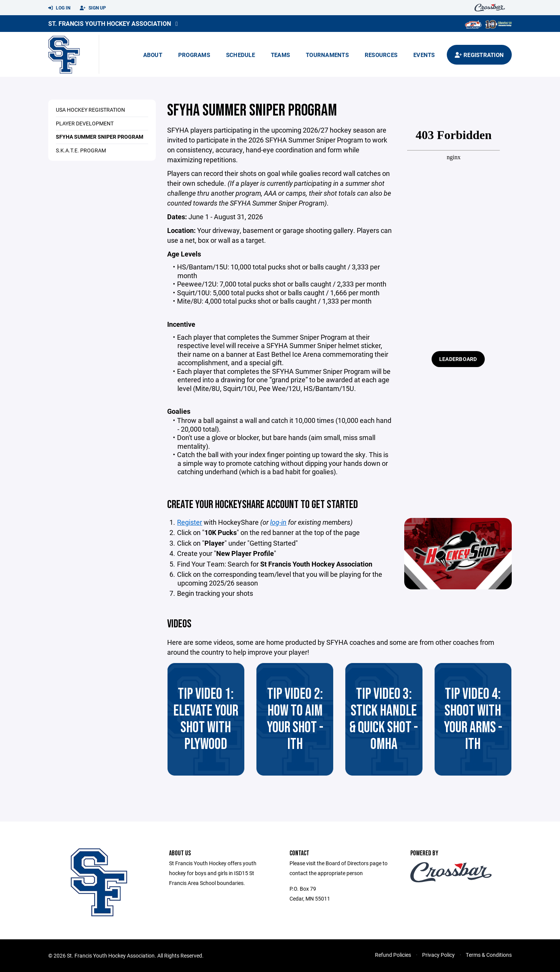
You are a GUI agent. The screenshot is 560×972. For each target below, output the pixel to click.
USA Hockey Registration (90, 110)
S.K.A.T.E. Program (81, 150)
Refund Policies (393, 955)
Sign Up (93, 8)
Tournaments (327, 55)
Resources (381, 55)
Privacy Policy (438, 955)
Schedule (240, 55)
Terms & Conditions (489, 955)
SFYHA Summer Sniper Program (100, 137)
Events (424, 55)
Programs (194, 55)
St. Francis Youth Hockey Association (110, 23)
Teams (280, 55)
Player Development (85, 123)
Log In (59, 8)
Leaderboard (458, 359)
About (153, 55)
